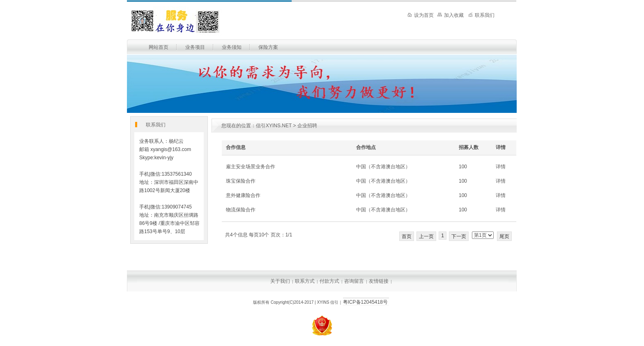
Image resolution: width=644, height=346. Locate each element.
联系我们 (481, 15)
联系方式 (305, 281)
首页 (407, 236)
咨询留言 (354, 281)
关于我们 (280, 281)
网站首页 (159, 47)
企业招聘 (307, 126)
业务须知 (232, 47)
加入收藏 (451, 15)
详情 (501, 167)
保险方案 (268, 47)
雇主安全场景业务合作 (251, 167)
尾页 (504, 236)
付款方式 (329, 281)
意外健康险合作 (243, 195)
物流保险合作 (241, 210)
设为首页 (421, 15)
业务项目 (195, 47)
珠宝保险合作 (241, 181)
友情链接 (379, 281)
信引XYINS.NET (274, 126)
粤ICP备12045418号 (365, 302)
